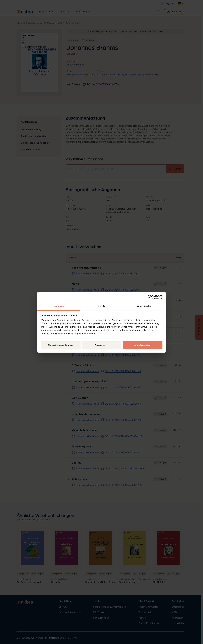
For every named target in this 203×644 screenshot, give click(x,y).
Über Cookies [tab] (144, 306)
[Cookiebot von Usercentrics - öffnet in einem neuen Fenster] (150, 297)
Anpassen (102, 345)
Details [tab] (101, 306)
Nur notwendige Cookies (61, 345)
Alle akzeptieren (142, 345)
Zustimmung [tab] (59, 306)
